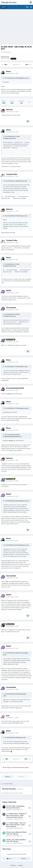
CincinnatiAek (24, 653)
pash (21, 737)
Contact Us (13, 865)
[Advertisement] (16, 26)
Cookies (21, 865)
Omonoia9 (9, 836)
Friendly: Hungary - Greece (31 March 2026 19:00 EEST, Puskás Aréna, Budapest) (16, 825)
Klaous (22, 181)
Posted (12, 73)
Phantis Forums (9, 2)
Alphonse (23, 78)
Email (9, 859)
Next (27, 65)
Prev (6, 65)
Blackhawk (6, 57)
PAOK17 (22, 367)
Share (8, 777)
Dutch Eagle (9, 819)
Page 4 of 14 (16, 65)
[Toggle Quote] (4, 78)
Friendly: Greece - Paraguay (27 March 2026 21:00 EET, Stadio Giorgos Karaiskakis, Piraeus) (16, 815)
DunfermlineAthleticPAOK (11, 437)
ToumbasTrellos (8, 138)
